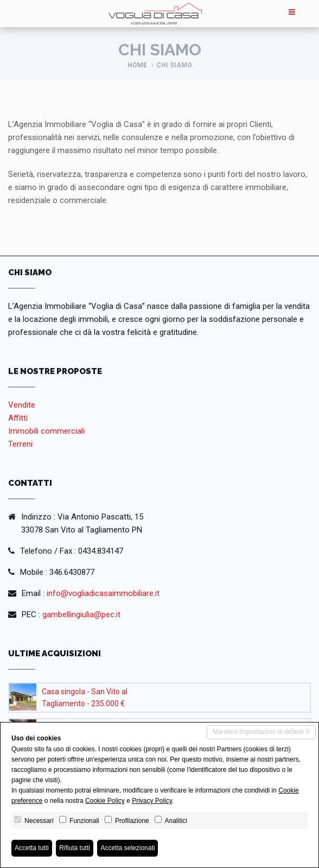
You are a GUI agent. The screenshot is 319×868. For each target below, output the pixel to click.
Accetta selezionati (127, 848)
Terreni (20, 444)
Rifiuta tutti (75, 848)
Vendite (22, 405)
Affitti (18, 418)
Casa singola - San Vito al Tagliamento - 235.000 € (85, 698)
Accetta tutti (32, 848)
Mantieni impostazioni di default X (261, 732)
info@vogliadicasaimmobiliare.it (103, 593)
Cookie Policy (105, 801)
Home (137, 65)
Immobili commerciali (46, 431)
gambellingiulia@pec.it (81, 614)
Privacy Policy (152, 801)
